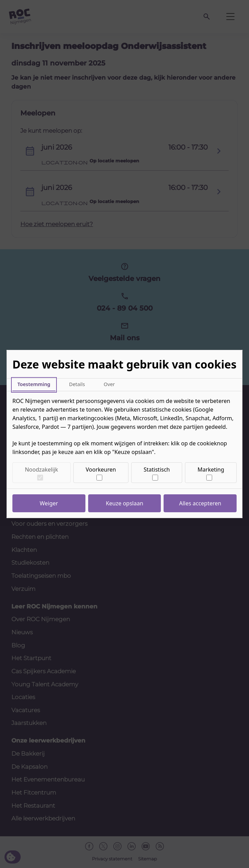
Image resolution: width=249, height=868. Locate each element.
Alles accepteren (200, 503)
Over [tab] (109, 384)
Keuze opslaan (124, 503)
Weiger (49, 503)
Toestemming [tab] (34, 384)
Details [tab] (77, 384)
